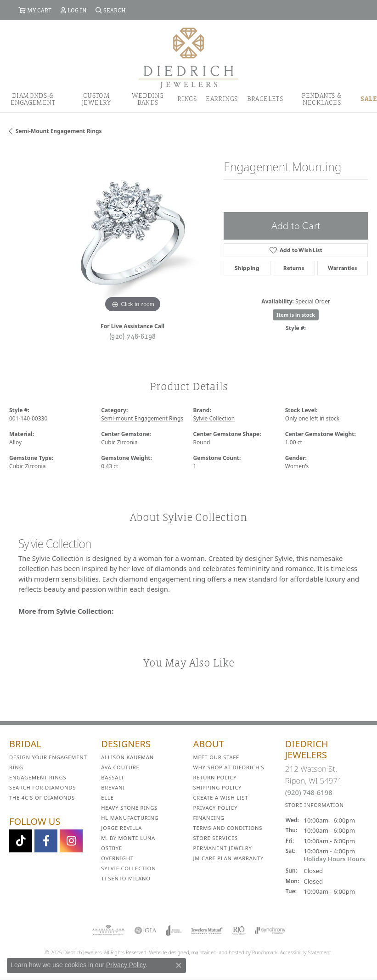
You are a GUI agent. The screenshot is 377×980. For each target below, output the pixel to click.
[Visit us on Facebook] (46, 841)
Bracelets (265, 99)
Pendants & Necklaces (322, 99)
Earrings (222, 99)
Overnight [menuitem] (117, 858)
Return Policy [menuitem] (215, 777)
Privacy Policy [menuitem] (216, 808)
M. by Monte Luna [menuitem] (128, 838)
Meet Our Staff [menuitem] (216, 757)
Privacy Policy (126, 965)
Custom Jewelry (96, 99)
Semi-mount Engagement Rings (59, 131)
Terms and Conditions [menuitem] (228, 828)
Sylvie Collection (214, 418)
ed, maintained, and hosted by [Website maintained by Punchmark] (218, 952)
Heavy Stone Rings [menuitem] (129, 808)
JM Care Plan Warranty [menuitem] (229, 858)
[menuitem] (108, 930)
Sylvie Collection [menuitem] (128, 868)
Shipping (247, 268)
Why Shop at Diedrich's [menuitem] (229, 767)
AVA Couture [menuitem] (120, 767)
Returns (294, 268)
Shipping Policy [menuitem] (218, 787)
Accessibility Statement (306, 952)
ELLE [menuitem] (107, 798)
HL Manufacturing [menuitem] (130, 818)
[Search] (111, 10)
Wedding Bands (148, 99)
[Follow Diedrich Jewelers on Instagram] (71, 841)
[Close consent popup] (179, 965)
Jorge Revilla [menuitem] (121, 828)
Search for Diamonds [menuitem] (42, 787)
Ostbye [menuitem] (112, 848)
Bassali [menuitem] (112, 777)
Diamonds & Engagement (33, 99)
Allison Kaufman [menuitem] (127, 757)
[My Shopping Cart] (35, 10)
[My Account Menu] (73, 10)
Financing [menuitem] (209, 818)
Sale (369, 99)
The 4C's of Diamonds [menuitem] (42, 798)
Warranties (342, 268)
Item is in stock (296, 315)
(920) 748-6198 (133, 336)
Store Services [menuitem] (216, 838)
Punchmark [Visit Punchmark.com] (265, 952)
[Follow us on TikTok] (21, 841)
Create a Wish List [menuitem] (221, 798)
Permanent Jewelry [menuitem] (223, 848)
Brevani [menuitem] (113, 787)
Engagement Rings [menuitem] (38, 777)
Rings (187, 99)
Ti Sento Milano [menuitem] (126, 878)
